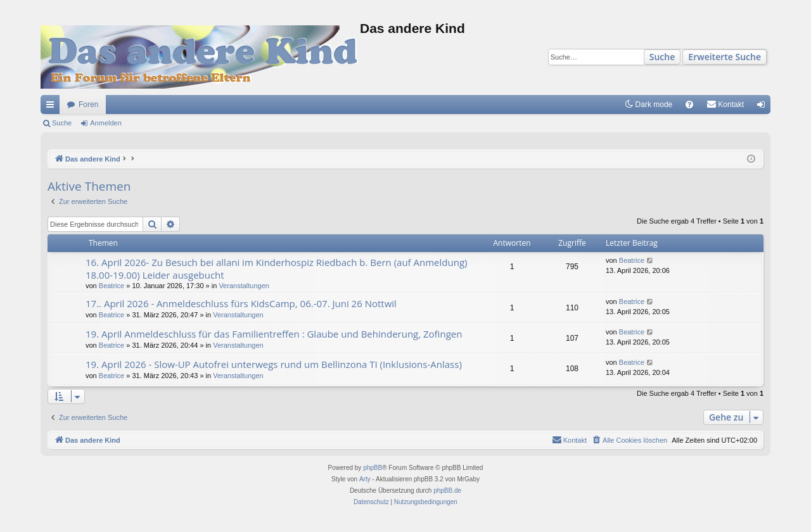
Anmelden (106, 123)
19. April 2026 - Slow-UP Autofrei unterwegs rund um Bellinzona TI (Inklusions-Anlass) (274, 364)
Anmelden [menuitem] (764, 107)
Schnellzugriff (53, 107)
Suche (662, 57)
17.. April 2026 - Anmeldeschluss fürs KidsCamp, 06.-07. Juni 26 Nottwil (241, 303)
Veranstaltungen (244, 286)
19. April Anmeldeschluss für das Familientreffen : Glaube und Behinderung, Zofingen (274, 334)
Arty (365, 479)
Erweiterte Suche (725, 57)
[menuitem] (689, 104)
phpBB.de (447, 491)
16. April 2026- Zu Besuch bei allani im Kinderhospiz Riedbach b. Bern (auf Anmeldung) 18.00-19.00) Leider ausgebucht (276, 268)
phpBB (373, 468)
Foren (88, 104)
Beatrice (112, 286)
